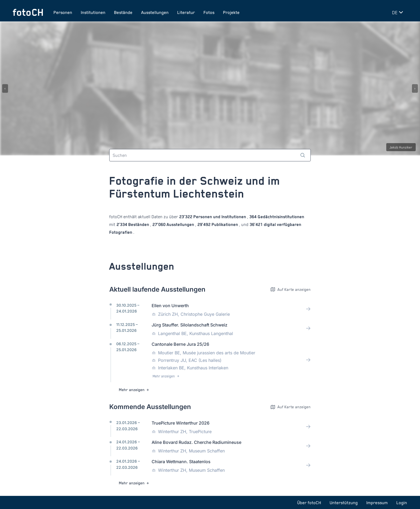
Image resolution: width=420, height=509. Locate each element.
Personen (63, 12)
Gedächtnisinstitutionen (280, 217)
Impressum (377, 503)
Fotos (209, 12)
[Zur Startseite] (28, 12)
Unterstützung (344, 503)
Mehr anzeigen (167, 376)
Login (402, 503)
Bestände (123, 12)
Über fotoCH (309, 503)
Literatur (186, 12)
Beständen (139, 224)
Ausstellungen (155, 12)
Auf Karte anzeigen (290, 289)
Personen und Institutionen (220, 217)
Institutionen (93, 12)
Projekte (231, 12)
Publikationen (225, 224)
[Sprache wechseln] (399, 12)
